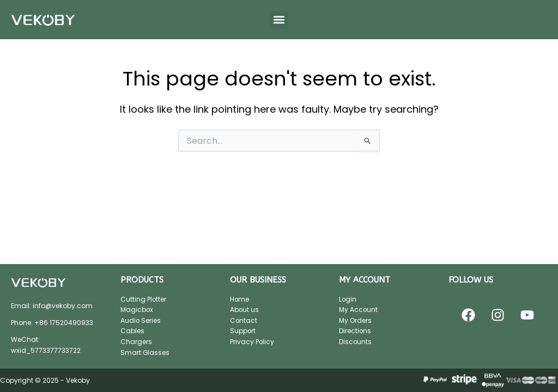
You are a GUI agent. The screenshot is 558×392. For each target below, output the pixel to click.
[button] (279, 20)
